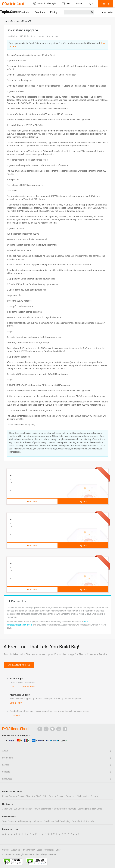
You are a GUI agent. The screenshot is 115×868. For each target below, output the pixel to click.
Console (79, 3)
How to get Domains (43, 809)
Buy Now (83, 501)
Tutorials (76, 821)
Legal (39, 850)
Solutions (40, 12)
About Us (16, 850)
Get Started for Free (19, 665)
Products (25, 12)
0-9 (77, 834)
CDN (28, 796)
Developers (49, 821)
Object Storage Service (53, 796)
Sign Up (105, 4)
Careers (6, 850)
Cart (66, 3)
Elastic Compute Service (13, 796)
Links (58, 850)
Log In (90, 3)
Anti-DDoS (36, 796)
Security (94, 796)
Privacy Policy (28, 850)
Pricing (54, 12)
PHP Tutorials (88, 821)
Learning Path (84, 809)
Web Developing (63, 821)
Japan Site (7, 809)
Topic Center (8, 821)
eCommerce (70, 796)
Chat (12, 687)
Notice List (49, 850)
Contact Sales (106, 12)
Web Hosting (83, 796)
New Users (97, 809)
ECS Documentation (23, 809)
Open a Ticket (16, 703)
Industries (38, 821)
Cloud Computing (23, 821)
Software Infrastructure (65, 809)
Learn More (32, 501)
